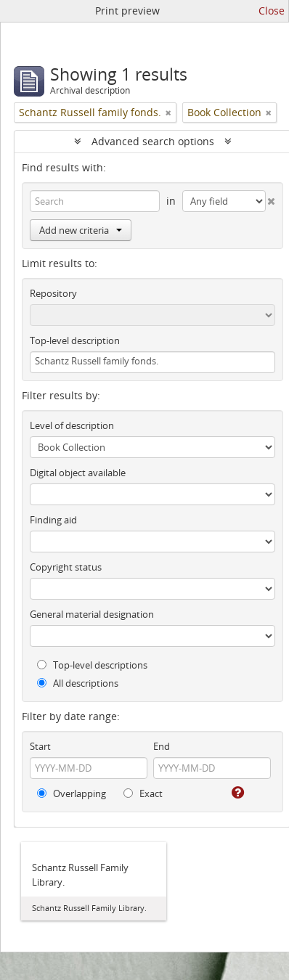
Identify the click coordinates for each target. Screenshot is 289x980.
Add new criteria (81, 230)
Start (40, 746)
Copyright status (66, 567)
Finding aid (53, 520)
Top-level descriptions (92, 665)
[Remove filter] (168, 113)
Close (272, 11)
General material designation (92, 614)
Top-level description (75, 340)
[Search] (95, 201)
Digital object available (78, 473)
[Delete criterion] (271, 198)
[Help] (237, 793)
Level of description (72, 425)
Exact (143, 793)
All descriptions (78, 683)
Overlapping (72, 793)
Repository (53, 293)
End (162, 746)
